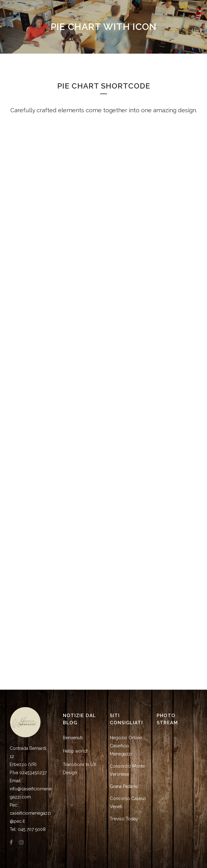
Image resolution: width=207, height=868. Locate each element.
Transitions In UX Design (80, 769)
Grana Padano (124, 786)
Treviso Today (124, 819)
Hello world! (75, 751)
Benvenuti (73, 738)
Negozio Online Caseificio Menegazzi (126, 746)
